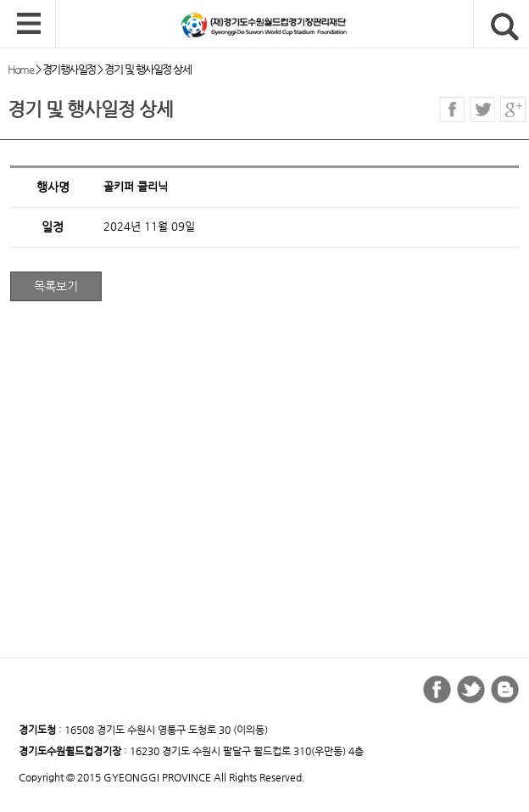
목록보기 (56, 286)
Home (20, 69)
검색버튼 (505, 27)
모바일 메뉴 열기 (29, 25)
